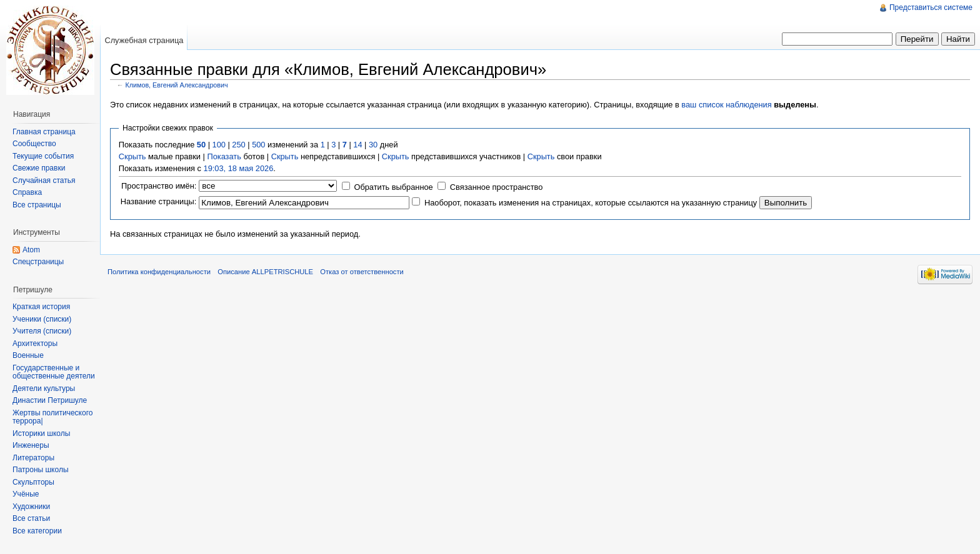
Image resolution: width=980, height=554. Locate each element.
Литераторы (33, 458)
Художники (31, 507)
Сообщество (34, 144)
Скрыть (132, 156)
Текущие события (43, 156)
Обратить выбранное (393, 187)
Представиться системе (931, 7)
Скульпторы (33, 482)
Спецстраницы (38, 262)
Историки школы (41, 433)
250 (238, 145)
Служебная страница (144, 40)
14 (357, 145)
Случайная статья (44, 181)
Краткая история (41, 307)
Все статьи (31, 518)
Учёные (26, 494)
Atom (31, 250)
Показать (224, 156)
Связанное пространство (497, 187)
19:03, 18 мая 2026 (239, 168)
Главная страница (44, 132)
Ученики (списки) (42, 319)
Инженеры (31, 445)
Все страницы (37, 205)
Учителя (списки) (42, 331)
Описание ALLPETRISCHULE (265, 272)
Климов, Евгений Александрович (177, 85)
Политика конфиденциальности (159, 272)
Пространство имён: (159, 186)
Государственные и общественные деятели (54, 372)
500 (258, 145)
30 (373, 145)
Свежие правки (39, 168)
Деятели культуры (44, 388)
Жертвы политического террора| (52, 417)
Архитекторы (35, 344)
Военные (28, 355)
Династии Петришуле (50, 400)
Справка (27, 192)
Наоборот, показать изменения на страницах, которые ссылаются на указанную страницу (591, 203)
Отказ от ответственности (362, 272)
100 (219, 145)
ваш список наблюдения (726, 105)
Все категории (37, 531)
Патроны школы (41, 470)
